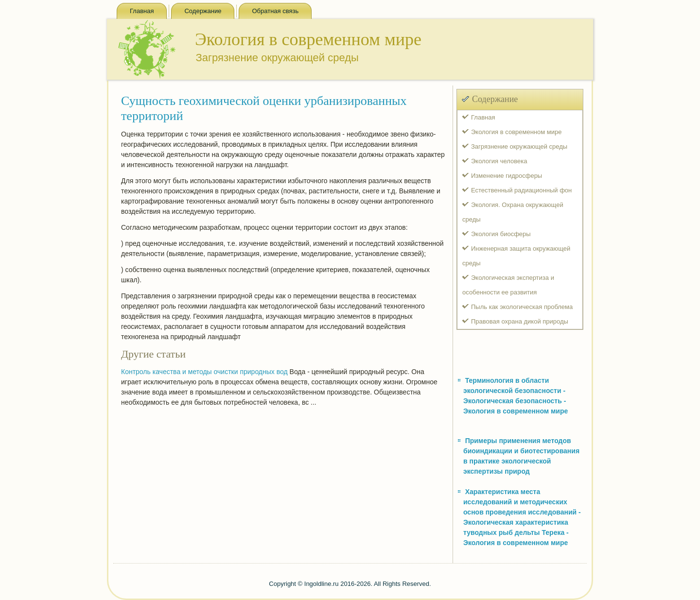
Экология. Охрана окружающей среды (513, 212)
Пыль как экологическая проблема (522, 307)
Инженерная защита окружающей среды (516, 256)
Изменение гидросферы (507, 176)
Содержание (203, 11)
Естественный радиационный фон (521, 190)
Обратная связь (275, 11)
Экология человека (499, 161)
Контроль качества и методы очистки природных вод (204, 372)
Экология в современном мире (516, 132)
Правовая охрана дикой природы (520, 321)
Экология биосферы (501, 234)
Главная (142, 11)
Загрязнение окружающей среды (519, 146)
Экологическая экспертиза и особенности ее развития (508, 285)
